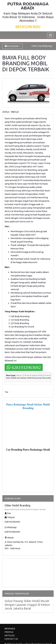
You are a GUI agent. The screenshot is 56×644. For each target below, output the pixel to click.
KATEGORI (12, 46)
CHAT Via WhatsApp (42, 46)
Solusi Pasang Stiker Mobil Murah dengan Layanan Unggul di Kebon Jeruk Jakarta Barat (27, 605)
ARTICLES (10, 635)
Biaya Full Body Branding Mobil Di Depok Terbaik (25, 509)
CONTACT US (11, 639)
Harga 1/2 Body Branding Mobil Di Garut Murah (36, 375)
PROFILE (9, 632)
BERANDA (10, 629)
